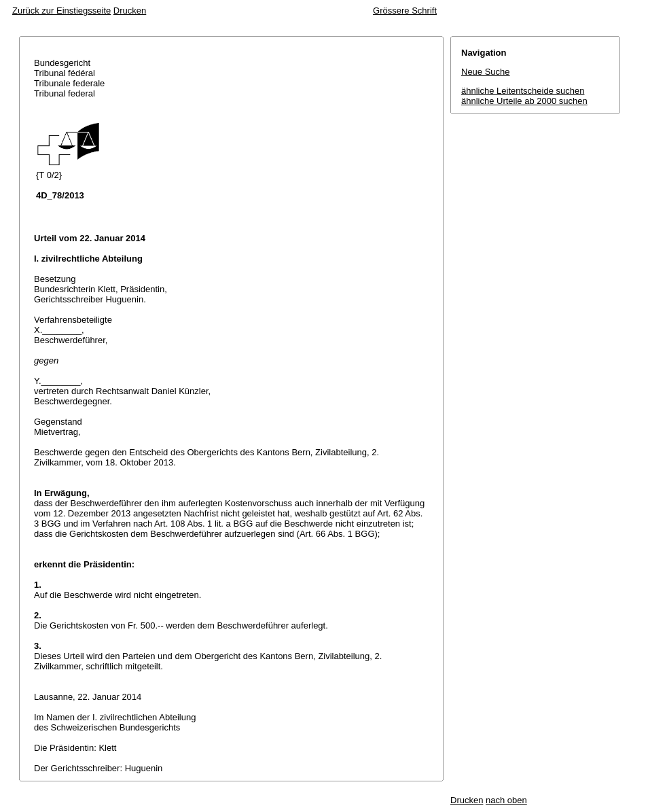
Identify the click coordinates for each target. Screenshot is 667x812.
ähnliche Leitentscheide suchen (523, 91)
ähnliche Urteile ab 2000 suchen (524, 101)
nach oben (506, 800)
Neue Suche (486, 72)
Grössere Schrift (405, 11)
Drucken (130, 11)
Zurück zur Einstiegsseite (61, 11)
